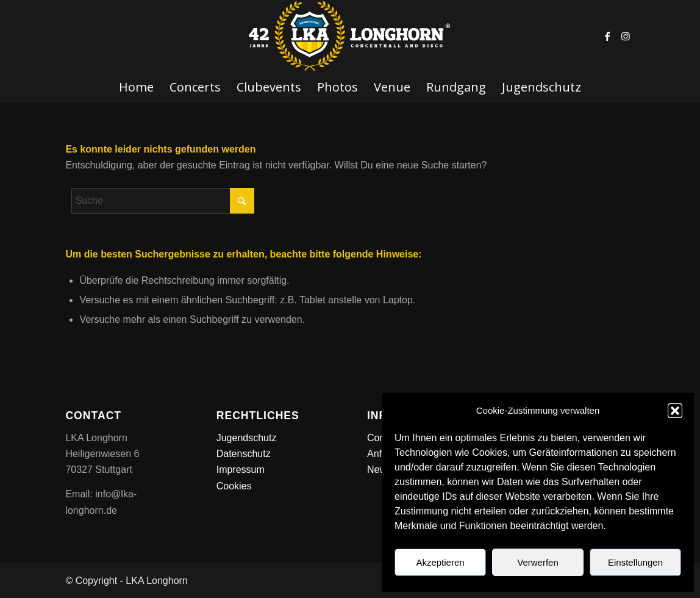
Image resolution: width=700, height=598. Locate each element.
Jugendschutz (247, 438)
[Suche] (163, 201)
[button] (675, 411)
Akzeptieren (440, 562)
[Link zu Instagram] (626, 36)
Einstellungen (635, 562)
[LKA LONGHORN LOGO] (350, 36)
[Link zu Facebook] (607, 36)
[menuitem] (136, 87)
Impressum (241, 470)
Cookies (234, 486)
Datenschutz (244, 454)
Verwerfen (538, 562)
